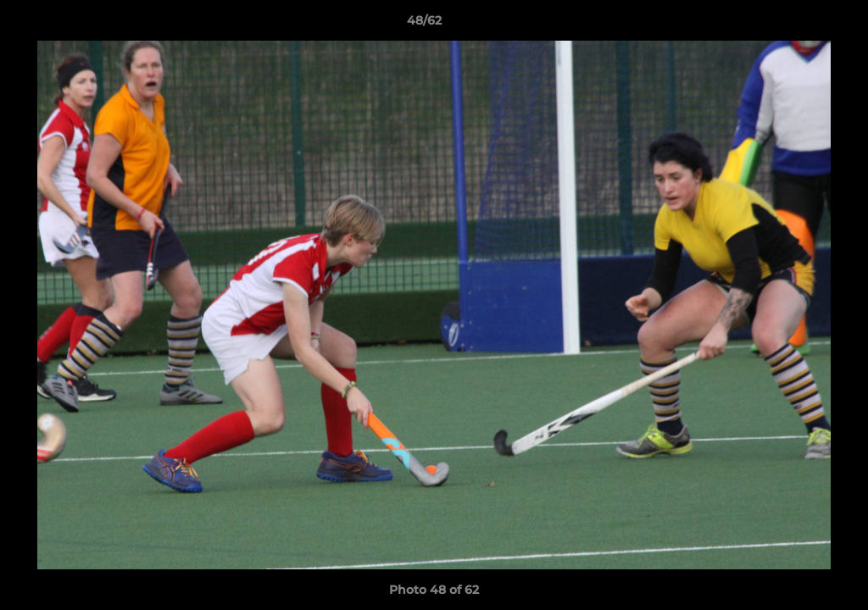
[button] (797, 25)
